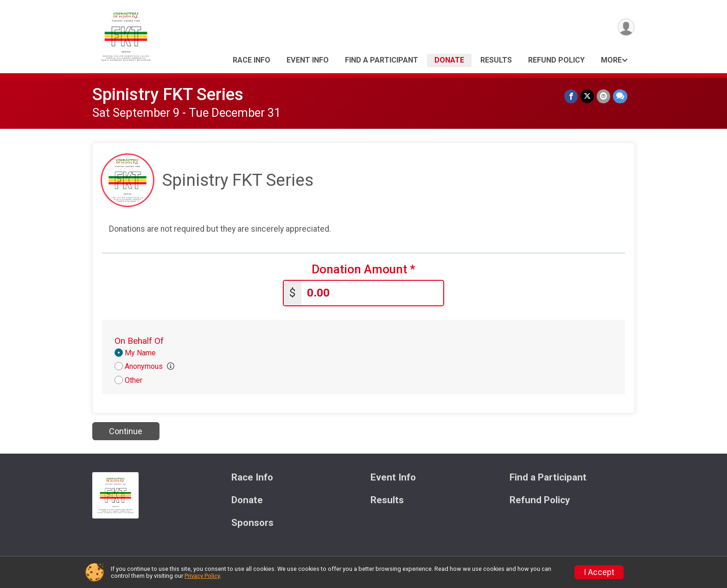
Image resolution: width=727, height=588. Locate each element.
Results (496, 60)
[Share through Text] (620, 96)
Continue (126, 431)
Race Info (252, 60)
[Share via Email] (603, 96)
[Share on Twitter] (587, 96)
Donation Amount (363, 269)
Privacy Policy (202, 576)
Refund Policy (556, 60)
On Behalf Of (139, 341)
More (611, 60)
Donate (449, 60)
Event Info (308, 60)
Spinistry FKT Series (168, 94)
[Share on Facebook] (571, 96)
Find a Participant (382, 60)
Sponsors (252, 523)
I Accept (599, 572)
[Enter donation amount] (372, 293)
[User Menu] (626, 27)
